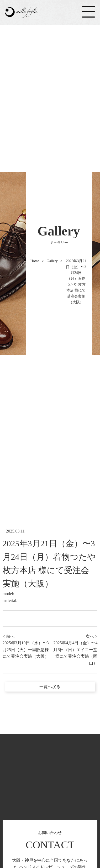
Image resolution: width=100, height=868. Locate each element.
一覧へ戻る (50, 687)
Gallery (52, 261)
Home (35, 261)
